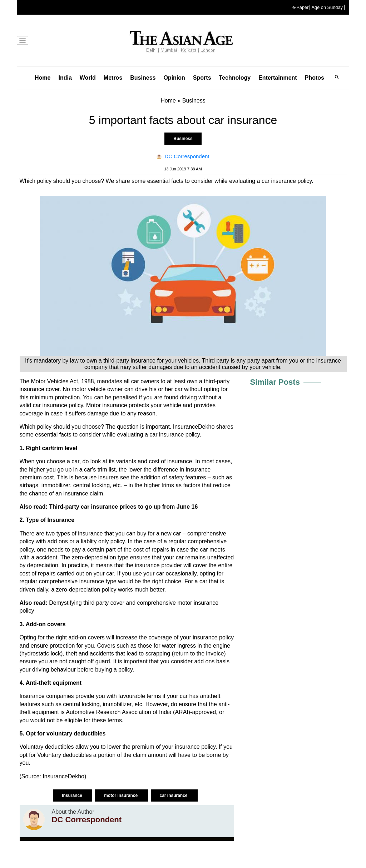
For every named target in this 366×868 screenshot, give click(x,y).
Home (43, 78)
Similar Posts (275, 382)
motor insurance (121, 795)
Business (143, 78)
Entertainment (278, 78)
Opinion (174, 78)
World (88, 78)
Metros (113, 78)
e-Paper (301, 7)
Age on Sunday (327, 7)
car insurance (174, 795)
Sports (202, 78)
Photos (315, 78)
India (65, 78)
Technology (235, 78)
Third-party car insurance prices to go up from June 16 (123, 507)
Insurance (73, 795)
